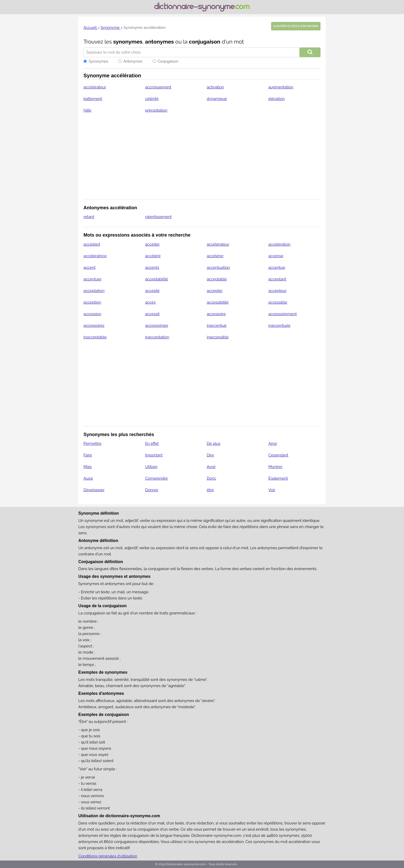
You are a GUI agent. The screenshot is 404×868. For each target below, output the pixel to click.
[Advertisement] (202, 160)
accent (90, 268)
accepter (214, 291)
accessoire (216, 314)
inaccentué (217, 326)
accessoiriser (157, 326)
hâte (87, 110)
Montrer (276, 467)
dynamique (217, 99)
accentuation (218, 268)
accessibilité (218, 302)
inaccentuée (280, 326)
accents (152, 268)
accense (276, 256)
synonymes (128, 42)
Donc (211, 478)
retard (89, 217)
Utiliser (151, 467)
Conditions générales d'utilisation (108, 856)
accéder (152, 244)
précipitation (156, 110)
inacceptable (95, 337)
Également (278, 478)
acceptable (217, 279)
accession (92, 314)
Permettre (92, 444)
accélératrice (95, 256)
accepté (152, 291)
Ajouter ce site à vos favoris (296, 26)
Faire (88, 455)
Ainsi (273, 444)
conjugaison (205, 42)
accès (150, 302)
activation (215, 87)
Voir (272, 490)
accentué (277, 268)
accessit (152, 314)
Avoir (211, 467)
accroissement (158, 87)
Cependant (278, 455)
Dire (210, 455)
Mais (88, 467)
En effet (152, 444)
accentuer (92, 279)
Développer (94, 490)
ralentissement (158, 217)
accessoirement (283, 314)
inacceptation (157, 337)
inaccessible (218, 337)
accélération (280, 244)
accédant (92, 244)
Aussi (88, 478)
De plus (213, 444)
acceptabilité (157, 279)
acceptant (277, 279)
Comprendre (156, 478)
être (210, 490)
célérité (152, 99)
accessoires (94, 326)
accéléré (153, 256)
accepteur (277, 291)
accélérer (215, 256)
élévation (277, 99)
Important (154, 455)
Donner (152, 490)
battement (93, 99)
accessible (278, 302)
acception (92, 302)
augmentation (281, 87)
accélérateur (95, 87)
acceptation (94, 291)
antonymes (159, 42)
